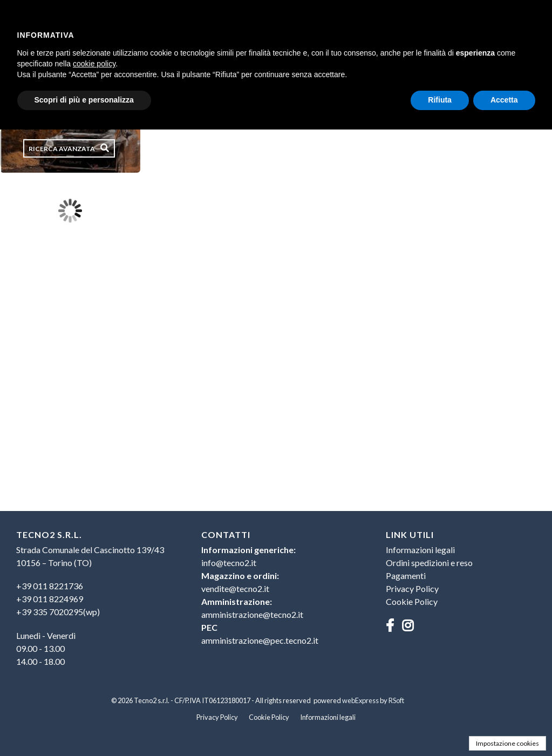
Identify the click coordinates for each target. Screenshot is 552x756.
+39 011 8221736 (50, 586)
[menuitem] (91, 599)
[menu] (91, 604)
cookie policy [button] (94, 64)
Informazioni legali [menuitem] (420, 550)
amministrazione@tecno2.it (252, 614)
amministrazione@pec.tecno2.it (260, 640)
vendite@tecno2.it (235, 588)
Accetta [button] (504, 100)
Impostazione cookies (507, 743)
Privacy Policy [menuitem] (412, 588)
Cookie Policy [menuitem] (412, 601)
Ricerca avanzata (62, 149)
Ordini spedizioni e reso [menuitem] (429, 563)
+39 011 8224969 (50, 599)
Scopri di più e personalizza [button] (84, 100)
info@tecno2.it (229, 563)
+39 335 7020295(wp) (58, 612)
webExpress (360, 700)
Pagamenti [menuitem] (406, 575)
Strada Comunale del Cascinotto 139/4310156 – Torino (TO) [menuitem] (90, 556)
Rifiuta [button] (440, 100)
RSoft (396, 700)
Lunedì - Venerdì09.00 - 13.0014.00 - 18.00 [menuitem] (46, 648)
